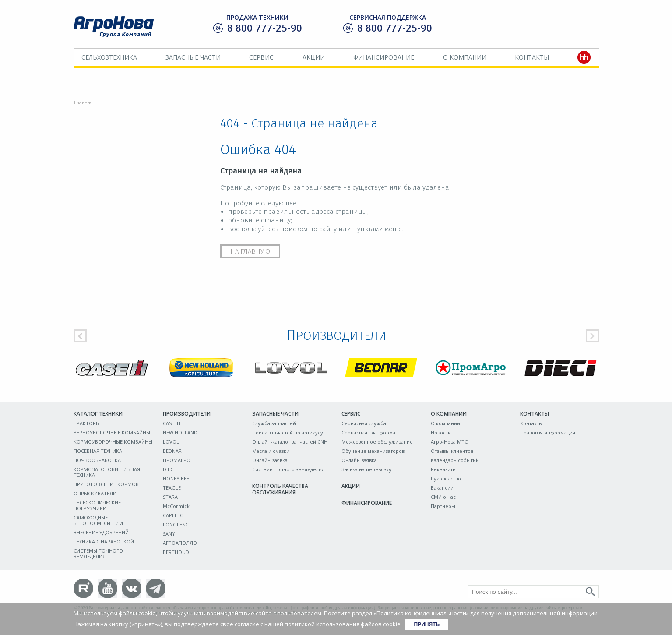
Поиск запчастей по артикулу (288, 432)
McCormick (176, 506)
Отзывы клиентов (452, 451)
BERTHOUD (176, 552)
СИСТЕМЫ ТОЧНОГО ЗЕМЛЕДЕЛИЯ (98, 554)
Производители (187, 414)
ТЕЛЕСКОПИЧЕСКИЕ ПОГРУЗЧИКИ (97, 505)
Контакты (532, 57)
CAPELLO (173, 515)
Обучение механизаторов (373, 451)
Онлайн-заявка (270, 460)
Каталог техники (98, 414)
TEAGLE (172, 488)
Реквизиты (444, 469)
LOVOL (171, 442)
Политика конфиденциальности (421, 613)
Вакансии (442, 488)
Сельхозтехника (109, 57)
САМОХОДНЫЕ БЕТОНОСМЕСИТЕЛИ (98, 520)
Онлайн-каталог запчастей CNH (290, 442)
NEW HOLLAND (180, 432)
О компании (465, 57)
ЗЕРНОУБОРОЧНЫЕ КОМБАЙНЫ (112, 432)
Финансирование (384, 57)
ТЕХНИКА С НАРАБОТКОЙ (104, 542)
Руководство (446, 478)
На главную (250, 251)
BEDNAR (172, 451)
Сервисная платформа (368, 432)
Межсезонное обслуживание (377, 442)
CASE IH (172, 423)
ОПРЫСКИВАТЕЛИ (95, 493)
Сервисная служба (364, 423)
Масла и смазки (271, 451)
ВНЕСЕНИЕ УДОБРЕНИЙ (101, 532)
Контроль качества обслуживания (280, 489)
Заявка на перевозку (366, 469)
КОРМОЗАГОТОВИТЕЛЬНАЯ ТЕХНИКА (107, 472)
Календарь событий (455, 460)
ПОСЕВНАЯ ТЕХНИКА (98, 451)
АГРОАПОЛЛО (180, 543)
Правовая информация (548, 432)
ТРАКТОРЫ (87, 423)
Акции (314, 57)
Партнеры (443, 506)
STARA (170, 497)
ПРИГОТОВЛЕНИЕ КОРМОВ (106, 484)
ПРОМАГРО (177, 460)
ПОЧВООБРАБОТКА (97, 460)
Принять (427, 624)
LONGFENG (176, 524)
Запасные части (193, 57)
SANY (169, 534)
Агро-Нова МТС (449, 442)
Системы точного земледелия (288, 469)
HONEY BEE (176, 478)
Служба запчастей (274, 423)
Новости (441, 432)
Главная (83, 102)
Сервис (261, 57)
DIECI (169, 469)
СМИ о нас (443, 497)
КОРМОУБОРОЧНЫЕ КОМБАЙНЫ (113, 442)
